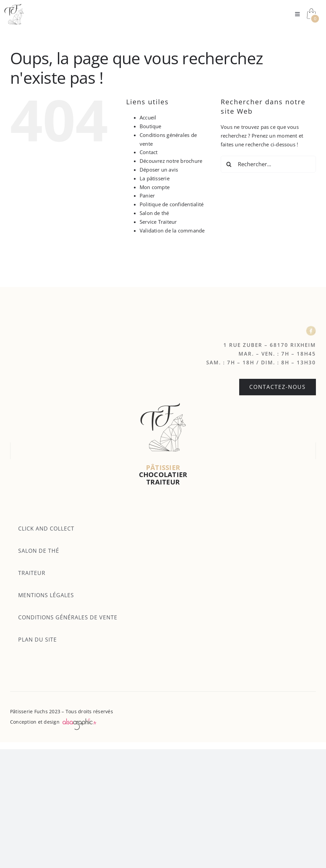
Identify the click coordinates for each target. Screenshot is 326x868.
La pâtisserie (155, 178)
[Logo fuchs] (14, 6)
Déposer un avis (159, 170)
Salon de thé (154, 213)
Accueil (148, 117)
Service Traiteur (158, 222)
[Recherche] (229, 164)
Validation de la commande (172, 230)
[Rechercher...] (268, 164)
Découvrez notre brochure (171, 161)
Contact (149, 152)
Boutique (151, 126)
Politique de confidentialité (172, 204)
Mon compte (155, 187)
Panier (147, 195)
